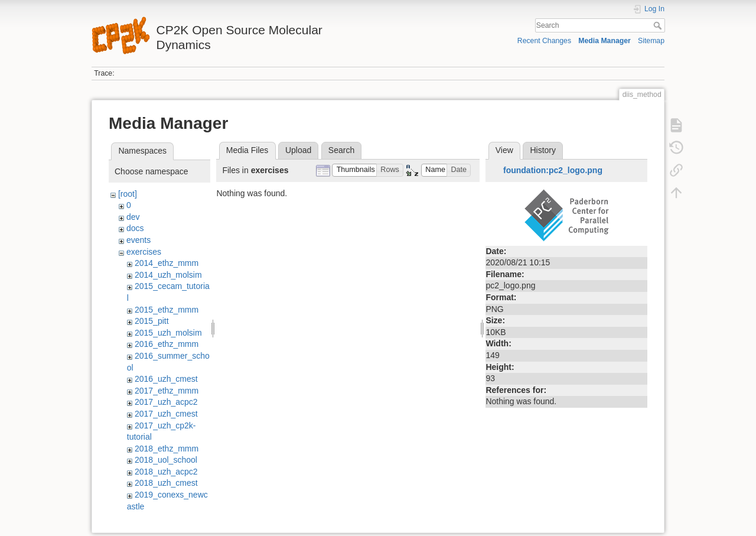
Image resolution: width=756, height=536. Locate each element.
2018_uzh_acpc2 (166, 472)
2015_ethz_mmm (167, 310)
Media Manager (605, 41)
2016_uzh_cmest (166, 379)
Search (659, 25)
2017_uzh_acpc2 (166, 402)
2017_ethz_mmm (167, 391)
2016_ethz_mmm (167, 344)
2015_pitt (152, 321)
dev (133, 217)
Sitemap (651, 41)
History (543, 150)
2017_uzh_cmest (166, 414)
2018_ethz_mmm (167, 449)
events (139, 240)
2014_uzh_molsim (168, 275)
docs (135, 228)
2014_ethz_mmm (167, 263)
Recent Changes (544, 41)
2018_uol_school (166, 460)
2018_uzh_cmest (166, 483)
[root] (128, 194)
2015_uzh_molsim (168, 333)
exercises (144, 252)
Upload (298, 150)
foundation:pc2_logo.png (553, 170)
